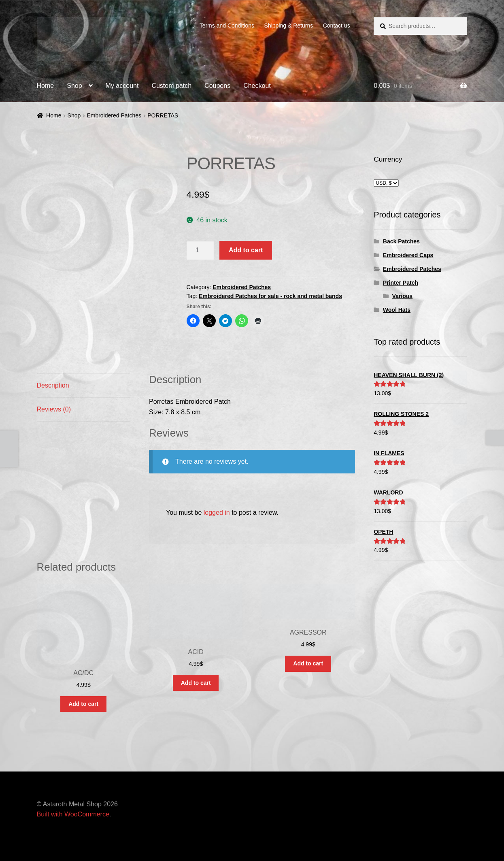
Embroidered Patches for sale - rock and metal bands (270, 296)
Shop (74, 86)
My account (122, 86)
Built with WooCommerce (73, 814)
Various (402, 296)
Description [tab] (53, 385)
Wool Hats (397, 310)
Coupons (217, 86)
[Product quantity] (200, 250)
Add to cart (246, 250)
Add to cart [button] (83, 704)
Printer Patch (401, 283)
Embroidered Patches (114, 115)
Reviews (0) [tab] (54, 409)
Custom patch (171, 86)
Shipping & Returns (289, 26)
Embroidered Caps (408, 255)
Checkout (257, 86)
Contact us (337, 26)
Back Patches (401, 241)
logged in (217, 513)
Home (46, 86)
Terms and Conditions (227, 26)
